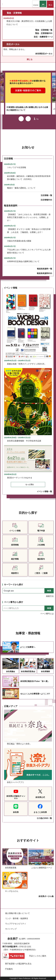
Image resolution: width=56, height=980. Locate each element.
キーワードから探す (14, 585)
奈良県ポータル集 (46, 896)
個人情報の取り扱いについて (17, 913)
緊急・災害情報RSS (44, 33)
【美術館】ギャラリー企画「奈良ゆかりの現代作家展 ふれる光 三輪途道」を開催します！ (29, 231)
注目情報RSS (46, 200)
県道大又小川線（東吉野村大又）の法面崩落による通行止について (29, 23)
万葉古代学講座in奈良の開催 (19, 241)
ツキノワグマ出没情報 (17, 167)
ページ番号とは (47, 614)
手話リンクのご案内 (38, 956)
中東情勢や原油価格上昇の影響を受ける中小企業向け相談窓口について (27, 109)
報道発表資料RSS (44, 273)
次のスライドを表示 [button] (28, 119)
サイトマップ (11, 929)
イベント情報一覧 (44, 491)
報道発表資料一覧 (45, 269)
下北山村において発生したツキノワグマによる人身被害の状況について (29, 251)
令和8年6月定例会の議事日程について (23, 261)
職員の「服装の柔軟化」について (21, 188)
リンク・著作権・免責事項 (17, 918)
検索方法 (50, 596)
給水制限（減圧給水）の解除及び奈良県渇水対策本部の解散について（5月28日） (29, 178)
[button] (36, 4)
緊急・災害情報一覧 (44, 30)
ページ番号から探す (14, 602)
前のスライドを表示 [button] (21, 119)
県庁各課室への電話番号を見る (18, 964)
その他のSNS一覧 (44, 818)
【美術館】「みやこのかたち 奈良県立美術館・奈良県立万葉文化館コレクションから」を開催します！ (29, 217)
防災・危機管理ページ (43, 37)
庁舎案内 (9, 969)
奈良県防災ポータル (44, 54)
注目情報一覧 (46, 195)
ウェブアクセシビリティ (16, 924)
